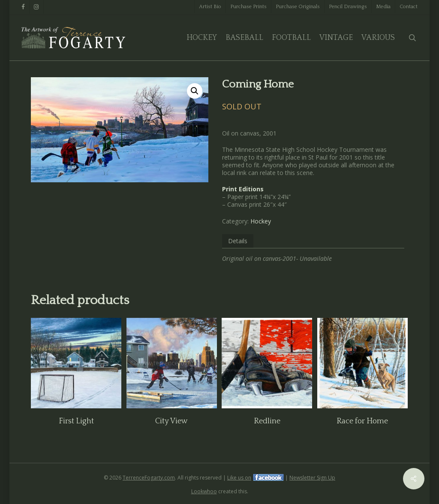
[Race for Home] (362, 363)
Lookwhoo (204, 491)
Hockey (261, 221)
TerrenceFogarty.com (149, 478)
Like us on (239, 478)
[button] (195, 91)
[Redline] (267, 363)
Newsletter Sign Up (312, 478)
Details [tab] (238, 241)
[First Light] (76, 363)
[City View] (172, 363)
